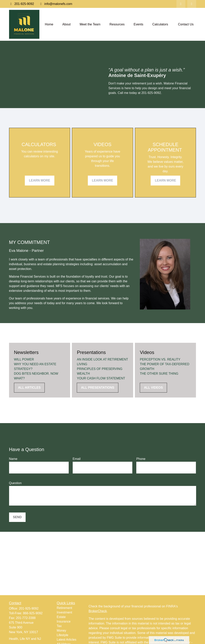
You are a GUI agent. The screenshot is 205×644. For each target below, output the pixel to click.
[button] (49, 24)
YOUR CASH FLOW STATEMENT (101, 378)
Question (15, 483)
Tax (59, 626)
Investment (64, 612)
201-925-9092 (22, 4)
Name (13, 459)
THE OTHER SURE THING (159, 374)
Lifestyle (63, 635)
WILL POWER (24, 359)
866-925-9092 (33, 613)
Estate (61, 617)
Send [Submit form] (17, 517)
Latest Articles (67, 640)
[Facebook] (192, 4)
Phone (141, 459)
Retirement (64, 608)
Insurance (64, 621)
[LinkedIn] (181, 4)
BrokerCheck (98, 611)
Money (61, 631)
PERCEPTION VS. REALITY (160, 359)
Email (77, 459)
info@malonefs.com (56, 4)
